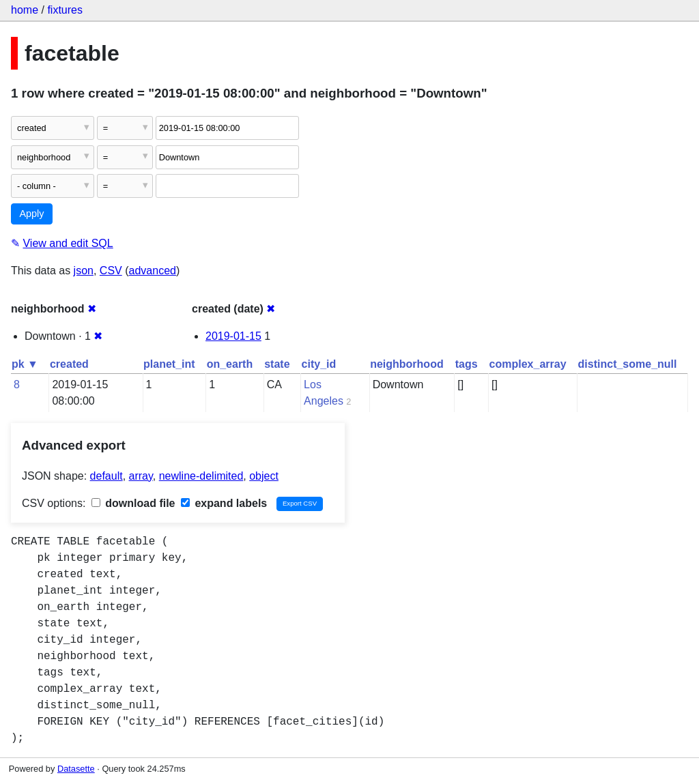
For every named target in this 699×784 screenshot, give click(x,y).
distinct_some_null (628, 364)
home (25, 10)
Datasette (76, 769)
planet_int (169, 364)
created (69, 364)
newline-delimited (201, 476)
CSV (111, 271)
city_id (319, 364)
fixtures (65, 10)
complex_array (528, 364)
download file (133, 503)
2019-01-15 (233, 336)
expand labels (224, 503)
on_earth (230, 364)
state (277, 364)
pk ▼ (25, 364)
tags (467, 364)
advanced (153, 271)
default (106, 476)
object (264, 476)
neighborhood (407, 364)
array (141, 476)
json (84, 271)
